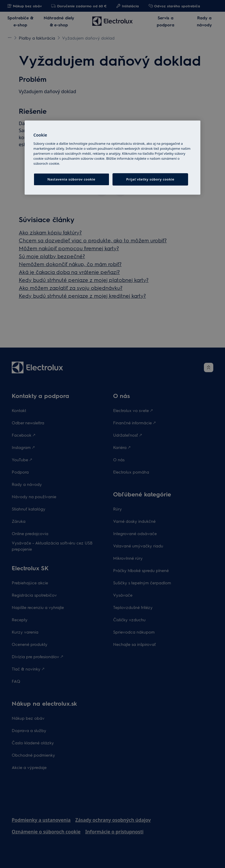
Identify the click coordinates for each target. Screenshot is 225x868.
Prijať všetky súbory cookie (150, 179)
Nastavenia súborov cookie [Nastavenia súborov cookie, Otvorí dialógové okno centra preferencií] (71, 179)
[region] (112, 158)
